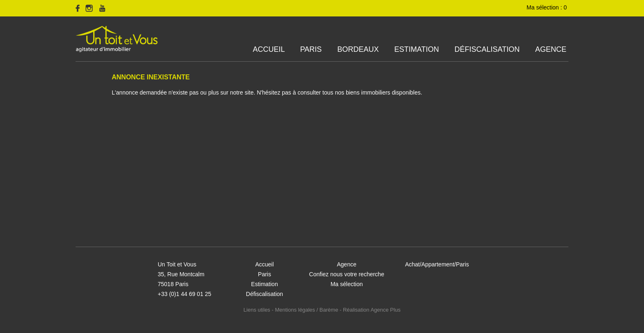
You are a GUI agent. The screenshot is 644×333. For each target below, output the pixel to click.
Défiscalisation (487, 49)
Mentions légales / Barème (306, 310)
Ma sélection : (547, 7)
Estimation (417, 49)
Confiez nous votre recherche (347, 274)
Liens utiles (257, 310)
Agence (551, 49)
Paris (311, 49)
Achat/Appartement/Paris (437, 264)
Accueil (269, 49)
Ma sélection (347, 284)
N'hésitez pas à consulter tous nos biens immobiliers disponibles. (339, 92)
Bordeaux (358, 49)
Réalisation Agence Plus (372, 310)
